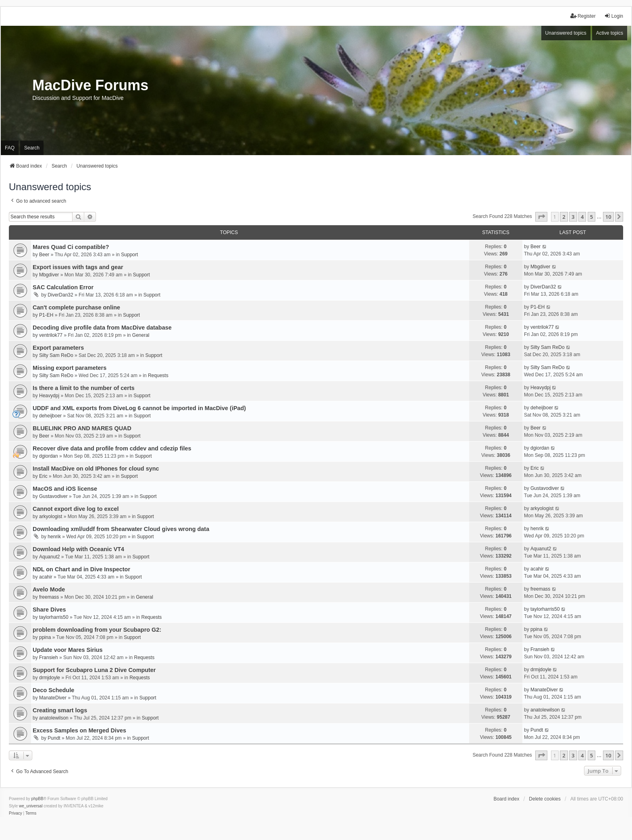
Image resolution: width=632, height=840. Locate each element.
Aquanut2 (49, 557)
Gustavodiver (53, 496)
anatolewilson (54, 718)
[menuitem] (16, 813)
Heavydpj (49, 396)
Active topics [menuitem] (610, 33)
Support (129, 255)
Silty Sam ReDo (56, 355)
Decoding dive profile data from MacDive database (102, 328)
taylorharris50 (54, 617)
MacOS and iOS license (65, 489)
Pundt (54, 738)
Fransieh (49, 657)
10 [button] (608, 217)
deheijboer (50, 416)
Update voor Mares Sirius (68, 650)
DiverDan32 (60, 295)
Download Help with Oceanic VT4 (78, 549)
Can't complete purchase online (76, 307)
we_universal (31, 806)
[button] (541, 217)
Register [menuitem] (583, 16)
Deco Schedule (53, 690)
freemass (49, 597)
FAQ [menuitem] (10, 148)
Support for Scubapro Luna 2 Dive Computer (94, 670)
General (141, 335)
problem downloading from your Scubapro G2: (97, 630)
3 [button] (573, 217)
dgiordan (49, 456)
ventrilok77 (51, 335)
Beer (44, 255)
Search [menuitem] (32, 148)
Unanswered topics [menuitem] (566, 33)
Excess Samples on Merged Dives (79, 730)
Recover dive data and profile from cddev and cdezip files (112, 448)
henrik (54, 537)
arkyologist (51, 516)
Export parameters (58, 348)
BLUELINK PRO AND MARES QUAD (82, 428)
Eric (43, 476)
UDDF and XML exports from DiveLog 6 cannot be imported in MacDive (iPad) (139, 408)
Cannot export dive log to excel (76, 509)
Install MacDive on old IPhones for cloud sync (96, 469)
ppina (45, 637)
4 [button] (582, 217)
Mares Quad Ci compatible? (71, 247)
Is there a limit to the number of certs (84, 388)
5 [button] (591, 217)
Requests (158, 375)
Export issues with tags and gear (78, 267)
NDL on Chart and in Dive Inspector (81, 569)
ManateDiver (53, 698)
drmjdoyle (50, 678)
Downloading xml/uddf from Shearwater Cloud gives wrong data (121, 529)
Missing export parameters (70, 368)
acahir (46, 577)
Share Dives (49, 610)
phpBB (37, 799)
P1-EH (46, 315)
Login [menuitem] (614, 16)
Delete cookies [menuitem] (545, 799)
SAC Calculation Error (63, 287)
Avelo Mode (49, 589)
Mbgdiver (49, 275)
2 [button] (564, 217)
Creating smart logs (60, 710)
